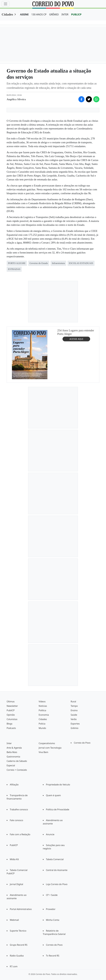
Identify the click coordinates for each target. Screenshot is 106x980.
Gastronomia (13, 757)
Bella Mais (12, 752)
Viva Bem (43, 752)
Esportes (75, 724)
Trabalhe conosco (19, 809)
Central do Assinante (57, 870)
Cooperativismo (47, 743)
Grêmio (75, 728)
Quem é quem (53, 795)
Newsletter (12, 706)
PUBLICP (76, 14)
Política (42, 710)
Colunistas (12, 719)
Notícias (43, 706)
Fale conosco (16, 820)
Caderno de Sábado (17, 761)
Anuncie (50, 834)
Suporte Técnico (18, 931)
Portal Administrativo (21, 909)
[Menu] (6, 4)
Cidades (7, 14)
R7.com (14, 966)
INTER (65, 14)
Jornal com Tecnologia (50, 748)
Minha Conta (53, 920)
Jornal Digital (16, 884)
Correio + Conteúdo (17, 770)
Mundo (42, 728)
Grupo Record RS (19, 945)
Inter (9, 743)
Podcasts (11, 728)
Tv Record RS (53, 956)
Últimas (11, 702)
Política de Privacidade (58, 809)
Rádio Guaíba (17, 956)
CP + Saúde (52, 895)
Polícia (42, 724)
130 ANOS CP (39, 14)
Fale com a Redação (20, 834)
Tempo (74, 706)
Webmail (14, 920)
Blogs (10, 724)
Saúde (74, 715)
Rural (73, 702)
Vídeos (42, 702)
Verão (74, 719)
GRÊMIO (54, 14)
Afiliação (14, 785)
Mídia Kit (14, 859)
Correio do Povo (82, 743)
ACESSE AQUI (76, 339)
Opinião (11, 715)
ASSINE (24, 14)
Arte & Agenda (14, 748)
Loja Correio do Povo (57, 884)
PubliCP (11, 710)
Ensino (74, 710)
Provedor (51, 909)
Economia (44, 715)
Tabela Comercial (55, 859)
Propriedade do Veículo (58, 785)
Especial (11, 765)
